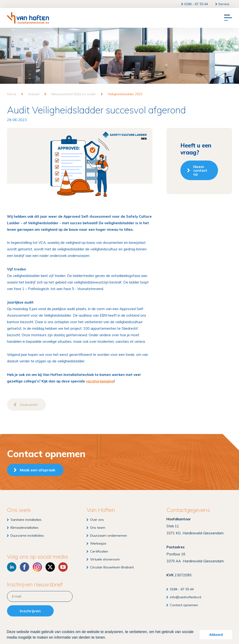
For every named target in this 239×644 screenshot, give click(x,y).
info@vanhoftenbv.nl (186, 597)
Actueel (34, 94)
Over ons (97, 520)
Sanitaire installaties (26, 520)
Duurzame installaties (27, 535)
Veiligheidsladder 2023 (125, 94)
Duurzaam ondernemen (109, 535)
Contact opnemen (184, 605)
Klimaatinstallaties (25, 528)
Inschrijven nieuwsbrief (35, 584)
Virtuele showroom (105, 559)
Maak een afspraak (38, 470)
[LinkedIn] (12, 567)
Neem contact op (200, 170)
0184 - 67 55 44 (196, 4)
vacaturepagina (100, 381)
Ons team (98, 528)
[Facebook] (25, 567)
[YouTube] (63, 567)
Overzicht (29, 405)
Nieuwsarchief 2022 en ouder (74, 94)
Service (224, 4)
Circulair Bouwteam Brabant (112, 567)
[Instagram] (37, 567)
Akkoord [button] (216, 635)
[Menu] (228, 18)
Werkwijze (98, 543)
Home (12, 94)
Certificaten (99, 551)
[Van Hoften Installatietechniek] (28, 18)
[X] (50, 567)
